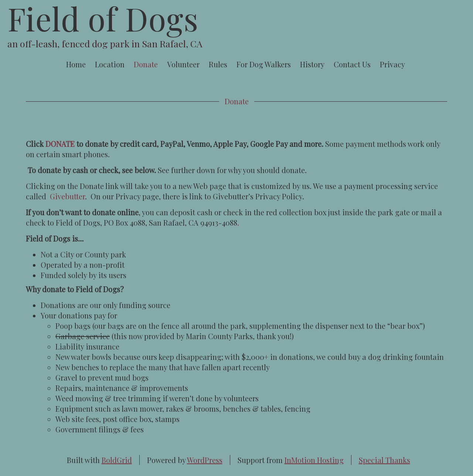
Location (110, 64)
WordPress (205, 460)
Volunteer (183, 64)
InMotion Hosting (314, 460)
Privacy (392, 64)
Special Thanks (384, 460)
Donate (146, 64)
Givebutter (67, 196)
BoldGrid (117, 460)
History (312, 64)
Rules (218, 64)
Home (76, 64)
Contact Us (352, 64)
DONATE (60, 144)
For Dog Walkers (264, 64)
